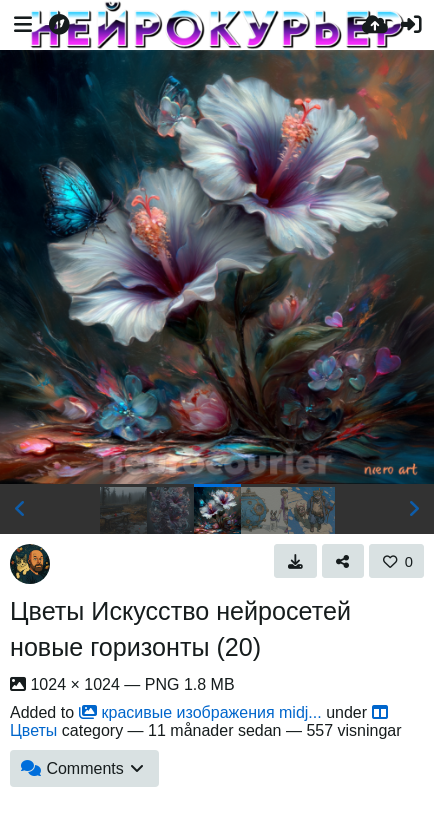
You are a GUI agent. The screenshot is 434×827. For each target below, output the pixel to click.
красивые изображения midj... (200, 712)
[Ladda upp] (375, 25)
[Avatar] (30, 564)
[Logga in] (411, 25)
